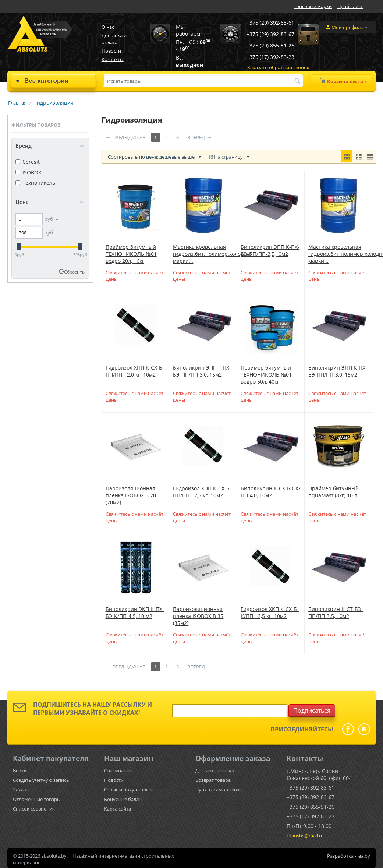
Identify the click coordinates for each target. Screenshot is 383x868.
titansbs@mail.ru (305, 836)
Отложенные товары (37, 799)
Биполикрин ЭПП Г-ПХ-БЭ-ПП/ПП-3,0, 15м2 (202, 371)
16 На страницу (229, 157)
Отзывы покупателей (128, 790)
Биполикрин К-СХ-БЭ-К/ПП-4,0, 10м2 (271, 492)
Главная (17, 103)
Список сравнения (34, 809)
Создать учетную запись (41, 780)
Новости (111, 51)
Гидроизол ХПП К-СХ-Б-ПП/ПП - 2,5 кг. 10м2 (202, 492)
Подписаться (312, 710)
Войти (20, 770)
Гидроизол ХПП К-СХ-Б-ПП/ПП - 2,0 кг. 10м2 (135, 371)
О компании (118, 770)
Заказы (21, 790)
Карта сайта (118, 809)
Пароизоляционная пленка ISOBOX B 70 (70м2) (131, 495)
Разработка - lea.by (349, 856)
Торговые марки (313, 6)
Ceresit (28, 162)
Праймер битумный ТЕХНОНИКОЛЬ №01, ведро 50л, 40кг (267, 375)
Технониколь (35, 183)
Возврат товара (213, 780)
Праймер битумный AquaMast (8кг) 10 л (334, 492)
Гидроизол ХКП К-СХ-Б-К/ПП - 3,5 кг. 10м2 (270, 613)
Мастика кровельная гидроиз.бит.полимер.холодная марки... (213, 254)
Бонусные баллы (123, 799)
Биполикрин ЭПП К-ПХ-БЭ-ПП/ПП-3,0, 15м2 (338, 371)
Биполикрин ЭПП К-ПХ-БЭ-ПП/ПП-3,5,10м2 (270, 250)
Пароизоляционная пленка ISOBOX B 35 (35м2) (198, 616)
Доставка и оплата (114, 39)
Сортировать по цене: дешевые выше (155, 157)
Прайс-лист (350, 6)
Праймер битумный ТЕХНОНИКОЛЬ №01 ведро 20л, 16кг (131, 254)
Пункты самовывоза (219, 790)
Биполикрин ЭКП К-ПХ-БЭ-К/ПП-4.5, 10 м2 (135, 613)
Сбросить (74, 272)
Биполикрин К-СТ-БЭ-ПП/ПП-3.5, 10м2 (336, 613)
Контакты (113, 59)
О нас (108, 27)
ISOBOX (28, 172)
